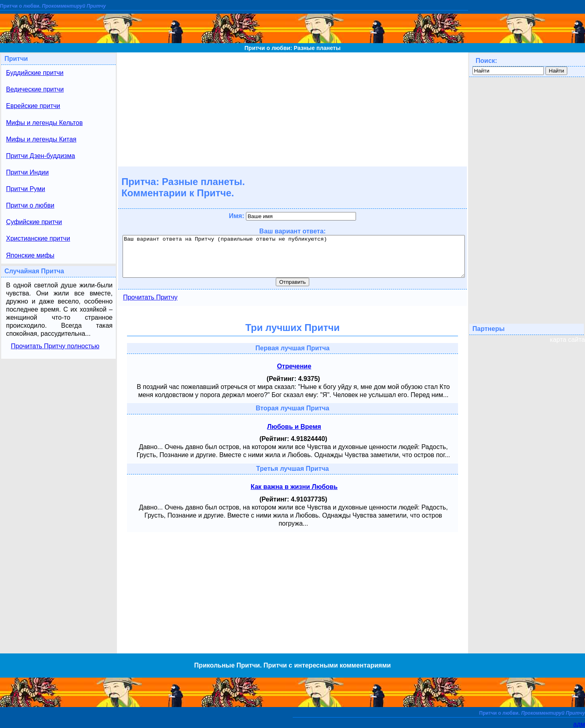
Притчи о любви (30, 205)
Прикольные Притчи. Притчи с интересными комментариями (293, 665)
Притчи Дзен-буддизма (41, 156)
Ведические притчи (35, 89)
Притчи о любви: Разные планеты (292, 48)
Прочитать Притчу (150, 297)
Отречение (294, 366)
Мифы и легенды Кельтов (44, 123)
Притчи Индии (27, 172)
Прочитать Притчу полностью (55, 346)
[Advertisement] (292, 109)
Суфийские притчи (34, 222)
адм (579, 724)
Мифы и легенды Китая (41, 139)
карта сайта (567, 340)
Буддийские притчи (35, 73)
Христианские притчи (38, 238)
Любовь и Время (294, 427)
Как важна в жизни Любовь (294, 487)
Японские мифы (30, 255)
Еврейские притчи (33, 106)
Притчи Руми (26, 189)
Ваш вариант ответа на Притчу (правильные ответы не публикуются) (294, 256)
